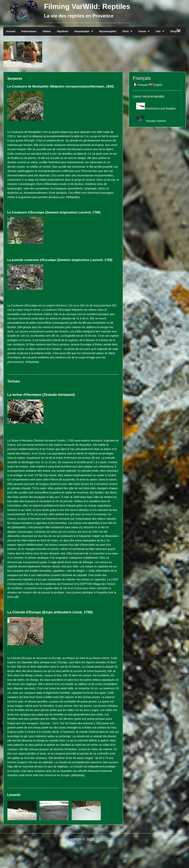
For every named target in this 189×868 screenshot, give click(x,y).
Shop (175, 31)
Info (158, 31)
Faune (142, 31)
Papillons (63, 31)
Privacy (99, 839)
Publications (29, 31)
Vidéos (47, 31)
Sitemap (110, 839)
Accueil (11, 31)
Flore (126, 31)
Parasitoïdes (82, 31)
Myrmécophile (108, 31)
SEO (119, 839)
